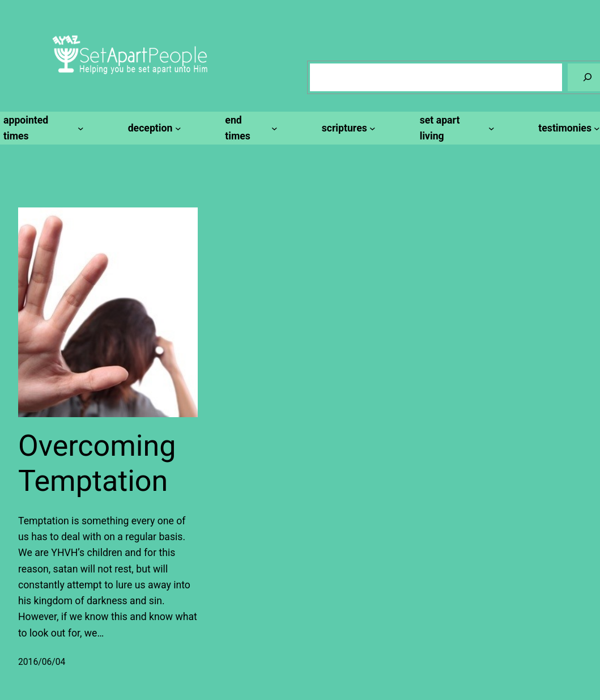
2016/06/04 (42, 662)
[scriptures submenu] (347, 128)
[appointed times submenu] (42, 128)
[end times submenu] (249, 128)
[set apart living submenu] (456, 128)
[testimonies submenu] (567, 128)
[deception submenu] (153, 128)
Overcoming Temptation (97, 463)
